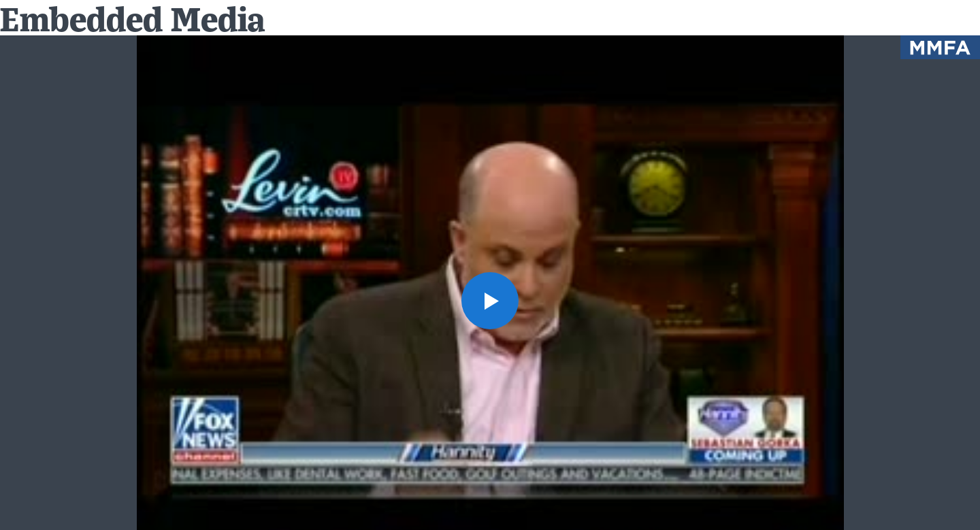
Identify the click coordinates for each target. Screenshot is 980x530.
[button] (490, 301)
